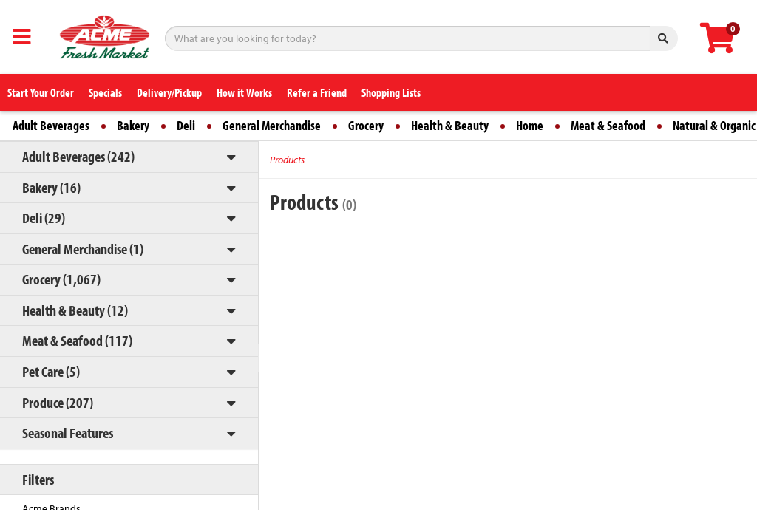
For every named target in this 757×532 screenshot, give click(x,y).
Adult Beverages (51, 125)
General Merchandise (272, 125)
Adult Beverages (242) (78, 156)
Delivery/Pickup (169, 92)
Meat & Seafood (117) (77, 340)
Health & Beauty (450, 125)
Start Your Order (41, 92)
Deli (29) (44, 218)
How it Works (244, 92)
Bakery (133, 125)
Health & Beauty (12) (75, 310)
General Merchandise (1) (83, 249)
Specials (105, 92)
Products (287, 160)
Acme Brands (51, 508)
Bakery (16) (51, 187)
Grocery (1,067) (61, 279)
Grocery (366, 125)
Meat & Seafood (608, 125)
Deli (186, 125)
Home (530, 125)
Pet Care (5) (51, 371)
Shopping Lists (391, 92)
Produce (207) (58, 402)
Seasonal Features (68, 433)
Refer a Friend (317, 92)
